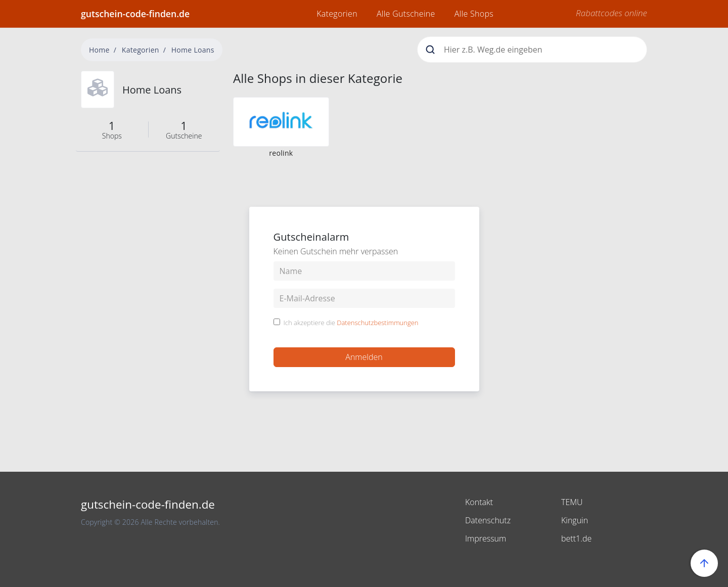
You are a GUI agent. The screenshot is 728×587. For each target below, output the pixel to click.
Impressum (486, 538)
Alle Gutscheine (406, 14)
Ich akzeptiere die (351, 323)
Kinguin (575, 520)
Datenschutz (488, 520)
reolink (281, 153)
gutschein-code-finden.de (135, 14)
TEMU (572, 502)
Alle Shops (474, 14)
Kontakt (479, 502)
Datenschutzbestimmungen (377, 323)
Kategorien (337, 14)
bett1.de (576, 538)
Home (99, 50)
